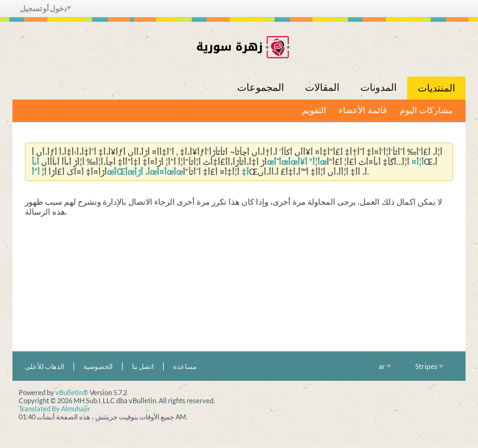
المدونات (378, 87)
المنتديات (436, 88)
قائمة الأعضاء (363, 110)
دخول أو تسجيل (45, 8)
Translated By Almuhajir (54, 408)
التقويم (314, 110)
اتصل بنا (143, 366)
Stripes (429, 366)
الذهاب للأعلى (45, 366)
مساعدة (185, 366)
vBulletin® (72, 392)
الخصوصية (98, 366)
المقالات (322, 87)
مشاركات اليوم (427, 110)
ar (385, 366)
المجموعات (260, 87)
